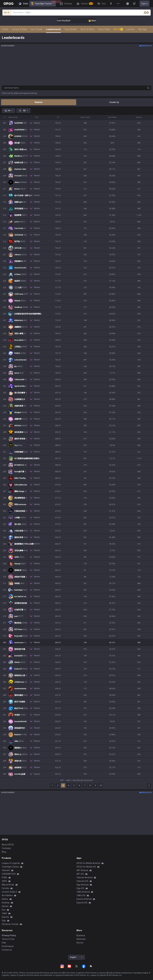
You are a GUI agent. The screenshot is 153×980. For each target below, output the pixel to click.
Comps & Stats (19, 29)
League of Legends (11, 863)
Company (6, 848)
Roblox (5, 899)
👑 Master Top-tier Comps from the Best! (75, 21)
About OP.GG (8, 845)
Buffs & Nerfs (88, 29)
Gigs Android (82, 885)
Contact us (7, 950)
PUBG (4, 877)
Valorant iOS (82, 881)
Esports (5, 917)
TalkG (4, 913)
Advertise (81, 939)
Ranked (39, 102)
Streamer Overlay (10, 924)
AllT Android (82, 870)
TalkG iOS (81, 895)
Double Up (114, 102)
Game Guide (104, 29)
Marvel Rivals (8, 885)
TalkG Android (83, 892)
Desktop (6, 903)
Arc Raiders (7, 895)
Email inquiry (8, 946)
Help (4, 943)
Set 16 (118, 29)
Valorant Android (84, 877)
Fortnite (5, 888)
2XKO (4, 881)
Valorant (6, 870)
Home (5, 29)
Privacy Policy (9, 935)
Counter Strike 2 (9, 892)
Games (5, 906)
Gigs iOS (80, 888)
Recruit (80, 943)
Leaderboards (53, 29)
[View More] (118, 4)
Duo (4, 910)
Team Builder (71, 29)
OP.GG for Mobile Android (88, 863)
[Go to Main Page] (9, 4)
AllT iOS (80, 874)
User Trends (37, 29)
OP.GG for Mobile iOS (86, 867)
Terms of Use (8, 939)
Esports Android (84, 899)
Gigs (4, 921)
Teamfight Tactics (43, 4)
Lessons (131, 29)
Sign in (144, 4)
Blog (4, 852)
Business (81, 935)
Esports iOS (82, 903)
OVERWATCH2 (9, 874)
